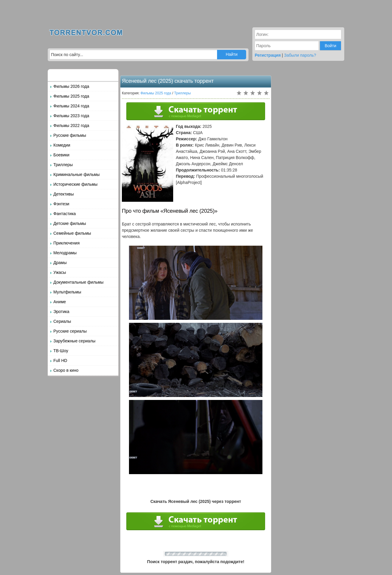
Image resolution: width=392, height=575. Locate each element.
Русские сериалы (70, 331)
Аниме (60, 302)
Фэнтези (61, 204)
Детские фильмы (70, 223)
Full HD (60, 360)
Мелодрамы (65, 253)
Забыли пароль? (300, 55)
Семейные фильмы (72, 233)
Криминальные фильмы (77, 174)
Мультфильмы (67, 292)
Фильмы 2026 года (71, 86)
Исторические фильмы (75, 184)
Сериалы (62, 321)
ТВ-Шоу (61, 351)
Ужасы (60, 272)
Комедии (62, 145)
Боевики (61, 155)
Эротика (61, 312)
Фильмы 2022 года (71, 126)
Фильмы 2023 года (71, 116)
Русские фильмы (70, 135)
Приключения (67, 243)
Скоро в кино (66, 370)
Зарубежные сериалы (74, 341)
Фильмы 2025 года (71, 96)
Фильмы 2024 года (71, 106)
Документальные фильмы (78, 282)
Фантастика (65, 214)
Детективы (64, 194)
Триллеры (63, 165)
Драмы (60, 263)
